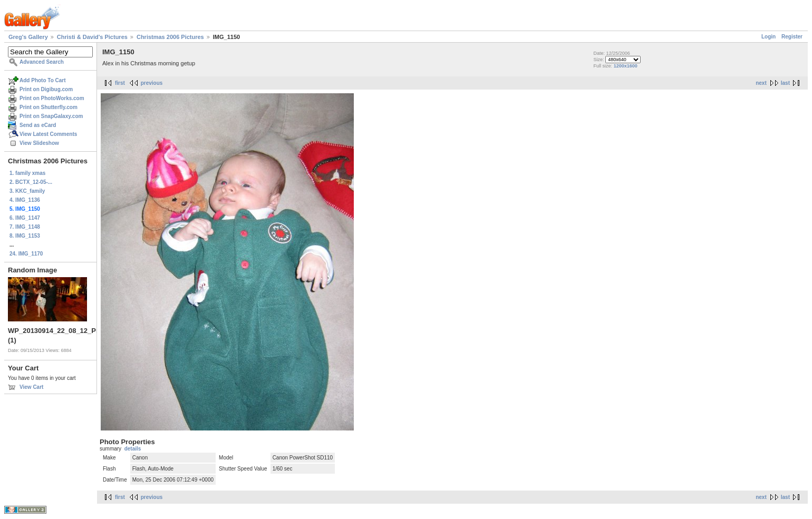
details (133, 449)
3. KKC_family (27, 191)
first (120, 83)
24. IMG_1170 (26, 254)
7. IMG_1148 (25, 227)
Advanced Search (42, 62)
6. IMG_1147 (25, 218)
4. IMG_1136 (25, 200)
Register (792, 37)
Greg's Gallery (28, 37)
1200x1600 (626, 66)
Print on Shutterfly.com (49, 107)
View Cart (31, 387)
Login (768, 37)
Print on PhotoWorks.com (52, 98)
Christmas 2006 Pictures (170, 37)
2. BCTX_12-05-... (31, 182)
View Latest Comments (48, 134)
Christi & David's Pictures (92, 37)
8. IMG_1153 (25, 236)
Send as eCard (38, 125)
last (785, 83)
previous (152, 83)
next (761, 83)
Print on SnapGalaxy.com (51, 116)
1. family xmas (27, 173)
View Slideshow (39, 143)
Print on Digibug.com (46, 89)
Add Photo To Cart (43, 80)
